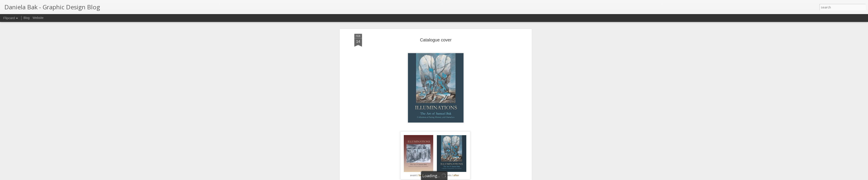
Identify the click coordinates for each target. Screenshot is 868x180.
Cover (438, 163)
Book (429, 163)
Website (38, 18)
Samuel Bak (378, 137)
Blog (26, 18)
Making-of (450, 163)
